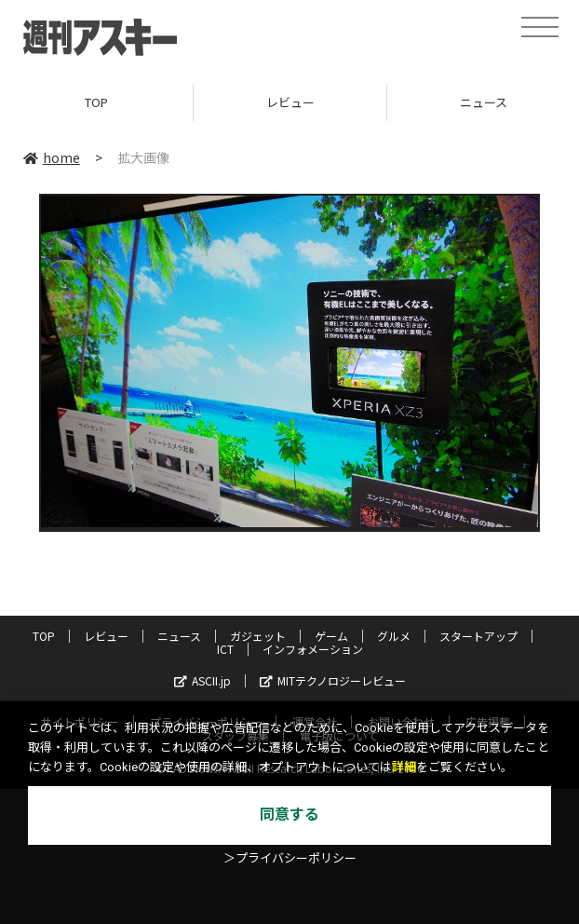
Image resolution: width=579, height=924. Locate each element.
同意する (289, 815)
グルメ (394, 636)
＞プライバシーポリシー (290, 858)
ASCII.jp (202, 680)
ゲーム (331, 636)
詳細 (404, 767)
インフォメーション (313, 649)
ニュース (179, 636)
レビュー (290, 102)
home (52, 157)
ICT (225, 649)
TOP (96, 102)
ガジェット (258, 636)
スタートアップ (478, 636)
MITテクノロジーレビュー (333, 680)
